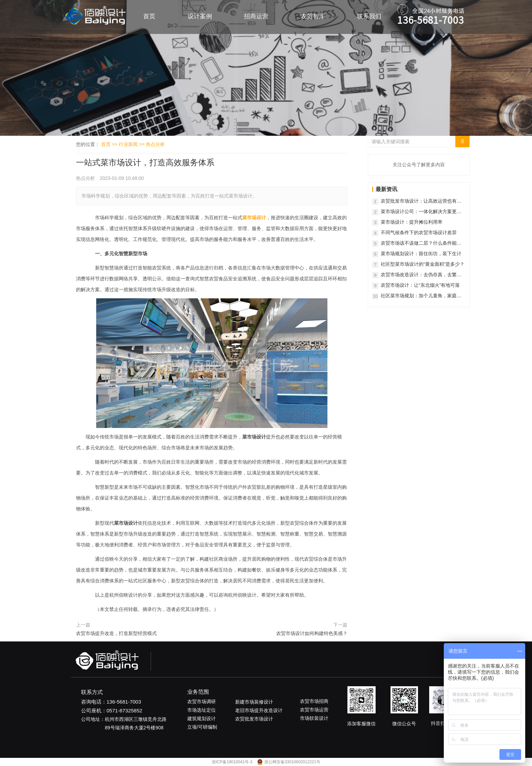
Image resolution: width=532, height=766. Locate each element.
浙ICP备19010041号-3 (233, 762)
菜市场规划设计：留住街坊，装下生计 (421, 254)
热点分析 (155, 144)
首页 (149, 16)
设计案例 (200, 16)
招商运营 (256, 16)
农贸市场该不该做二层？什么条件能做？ (419, 244)
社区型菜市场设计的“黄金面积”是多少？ (423, 264)
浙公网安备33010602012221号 (292, 762)
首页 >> (110, 144)
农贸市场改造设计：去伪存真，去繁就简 (421, 275)
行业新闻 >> (132, 144)
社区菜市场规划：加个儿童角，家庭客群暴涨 (421, 296)
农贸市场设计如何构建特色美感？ (312, 633)
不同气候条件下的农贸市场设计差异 (419, 232)
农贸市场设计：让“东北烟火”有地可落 (420, 285)
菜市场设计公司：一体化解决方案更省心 (421, 212)
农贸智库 (313, 16)
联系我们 (369, 16)
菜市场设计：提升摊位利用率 (412, 222)
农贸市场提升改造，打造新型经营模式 (116, 633)
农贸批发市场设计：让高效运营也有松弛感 (421, 201)
